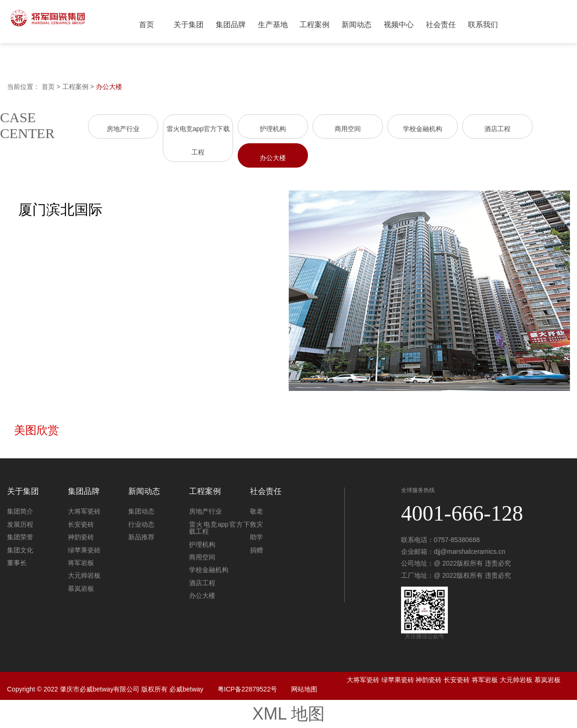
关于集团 (189, 25)
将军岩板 (81, 563)
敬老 (256, 511)
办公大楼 (109, 87)
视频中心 (399, 25)
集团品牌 (231, 25)
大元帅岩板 (84, 575)
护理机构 (273, 129)
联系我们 (483, 25)
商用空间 (348, 129)
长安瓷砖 (81, 524)
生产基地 (273, 25)
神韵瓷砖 (81, 537)
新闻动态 (357, 25)
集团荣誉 (20, 537)
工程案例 (314, 25)
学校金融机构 (423, 129)
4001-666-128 (462, 513)
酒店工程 (497, 129)
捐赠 (256, 550)
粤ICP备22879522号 (248, 689)
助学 (256, 537)
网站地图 (304, 689)
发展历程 (20, 524)
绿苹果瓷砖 (84, 550)
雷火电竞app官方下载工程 (219, 528)
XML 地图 (288, 714)
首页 (146, 25)
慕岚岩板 (81, 588)
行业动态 (141, 524)
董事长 (17, 563)
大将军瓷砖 (84, 511)
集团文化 (20, 550)
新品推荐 (141, 537)
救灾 (256, 524)
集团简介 (20, 511)
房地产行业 (123, 129)
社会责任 (441, 25)
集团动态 (141, 511)
